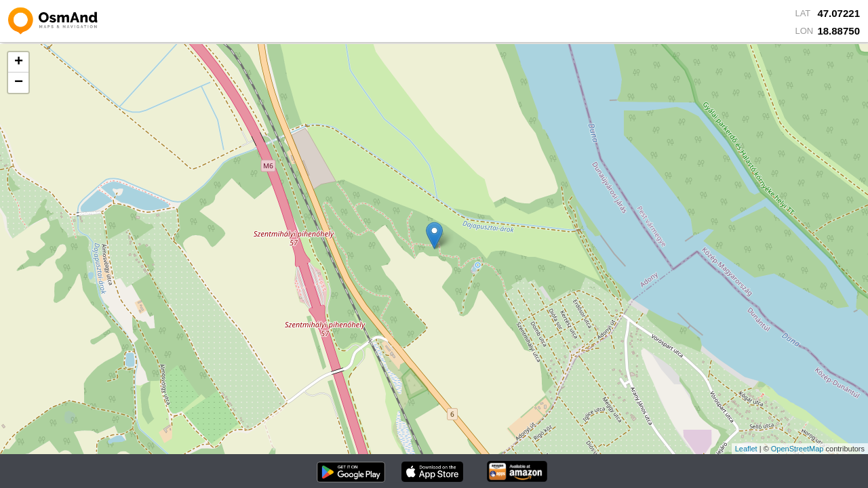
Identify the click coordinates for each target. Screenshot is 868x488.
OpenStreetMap (797, 449)
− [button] (19, 83)
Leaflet (746, 449)
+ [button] (19, 62)
